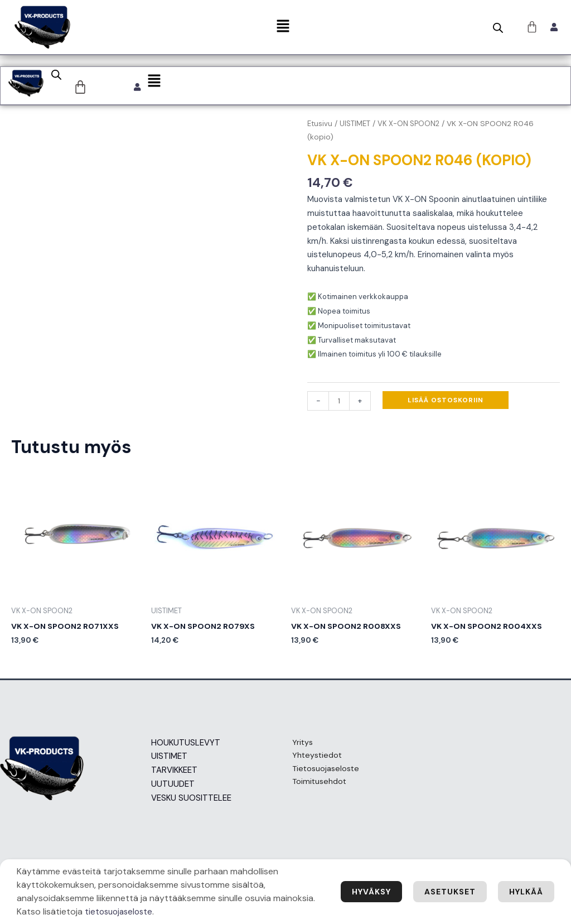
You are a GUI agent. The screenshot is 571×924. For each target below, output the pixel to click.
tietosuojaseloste (165, 911)
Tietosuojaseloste (321, 773)
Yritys (297, 745)
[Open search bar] (498, 28)
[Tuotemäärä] (339, 403)
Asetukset (444, 891)
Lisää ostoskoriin (447, 402)
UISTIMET (357, 125)
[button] (283, 27)
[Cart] (82, 88)
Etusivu (320, 125)
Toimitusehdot (314, 787)
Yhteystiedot (312, 759)
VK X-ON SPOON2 (412, 125)
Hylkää (524, 891)
